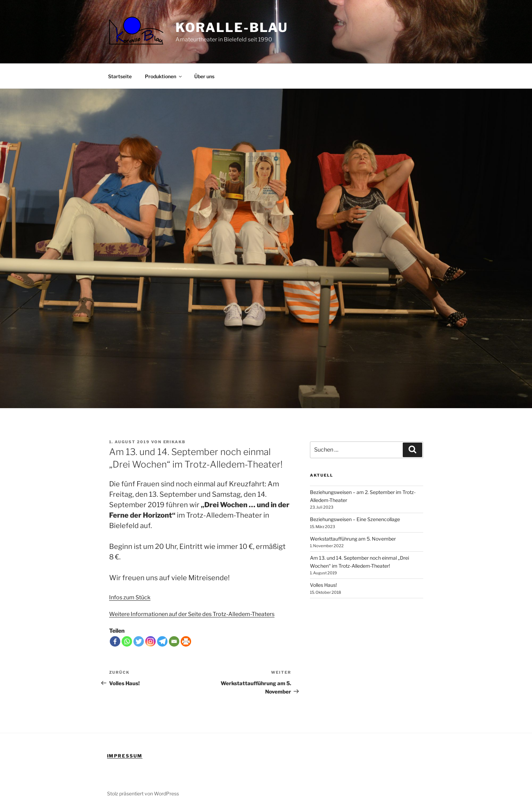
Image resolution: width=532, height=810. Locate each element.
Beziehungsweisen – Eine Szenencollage (355, 519)
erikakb (175, 442)
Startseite (120, 76)
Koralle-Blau (232, 27)
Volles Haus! (323, 585)
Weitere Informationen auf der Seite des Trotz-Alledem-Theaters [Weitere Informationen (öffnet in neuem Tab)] (192, 614)
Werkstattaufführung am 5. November (353, 539)
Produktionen (164, 76)
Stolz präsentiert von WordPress (143, 793)
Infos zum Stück (130, 597)
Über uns (204, 76)
